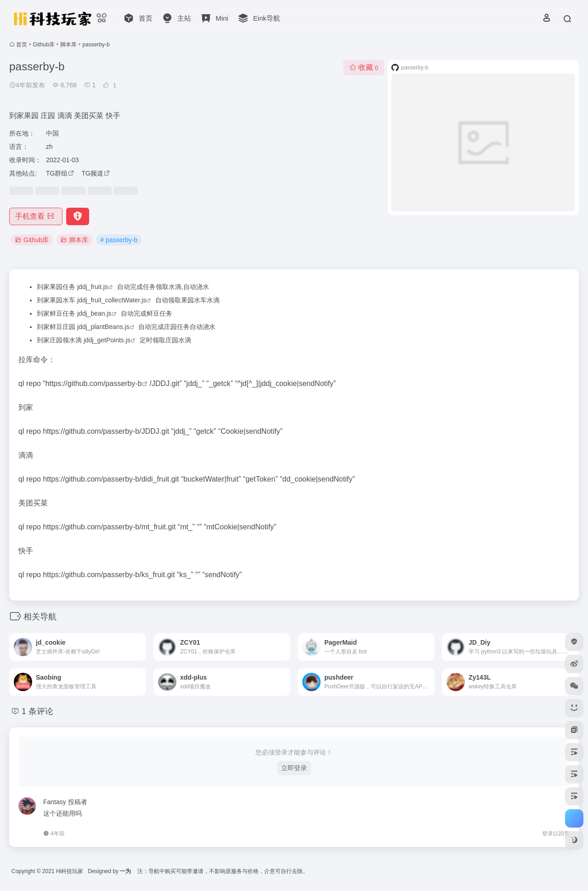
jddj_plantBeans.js (103, 327)
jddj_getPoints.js (107, 340)
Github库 (44, 45)
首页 (22, 45)
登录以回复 (556, 834)
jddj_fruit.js (93, 287)
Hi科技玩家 (70, 871)
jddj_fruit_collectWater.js (112, 300)
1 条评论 (37, 711)
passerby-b (123, 383)
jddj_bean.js (94, 313)
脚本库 (68, 45)
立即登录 (294, 768)
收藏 (364, 67)
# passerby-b (119, 240)
